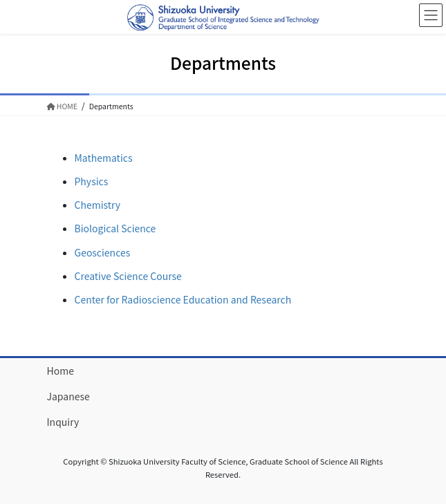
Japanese (68, 396)
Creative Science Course (128, 276)
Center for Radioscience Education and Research (183, 299)
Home (61, 371)
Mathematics (104, 158)
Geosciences (103, 252)
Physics (92, 181)
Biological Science (115, 228)
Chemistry (98, 205)
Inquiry (63, 422)
